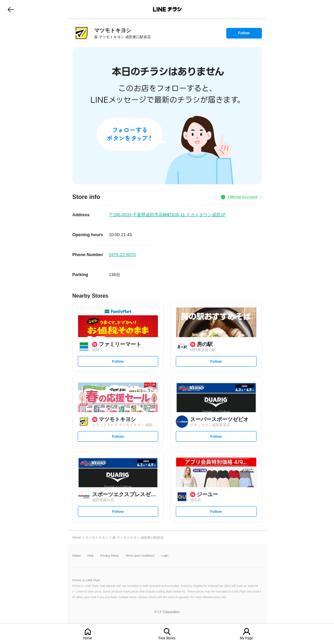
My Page (246, 638)
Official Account (242, 197)
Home (88, 638)
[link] (82, 33)
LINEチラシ (168, 9)
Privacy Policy (110, 556)
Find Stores (167, 638)
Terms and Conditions (140, 556)
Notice (77, 556)
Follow (244, 35)
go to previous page (11, 9)
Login (165, 556)
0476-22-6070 (122, 255)
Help (91, 556)
